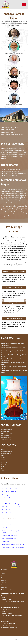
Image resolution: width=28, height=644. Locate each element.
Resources (4, 587)
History (3, 585)
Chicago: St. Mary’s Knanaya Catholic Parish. (13, 347)
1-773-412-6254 (6, 626)
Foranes (3, 576)
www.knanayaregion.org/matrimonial (12, 134)
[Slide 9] (17, 120)
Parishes (3, 578)
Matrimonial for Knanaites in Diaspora (12, 519)
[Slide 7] (14, 120)
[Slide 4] (10, 120)
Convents (3, 583)
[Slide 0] (5, 120)
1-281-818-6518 (6, 616)
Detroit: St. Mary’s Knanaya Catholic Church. (13, 349)
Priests (3, 573)
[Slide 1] (6, 120)
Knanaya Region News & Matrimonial (11, 489)
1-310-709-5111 (6, 602)
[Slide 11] (19, 120)
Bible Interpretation (7, 525)
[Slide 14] (23, 120)
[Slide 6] (13, 120)
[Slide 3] (9, 120)
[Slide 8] (15, 120)
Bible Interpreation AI (7, 522)
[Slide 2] (7, 120)
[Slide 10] (18, 120)
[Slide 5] (11, 120)
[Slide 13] (22, 120)
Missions (3, 580)
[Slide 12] (21, 120)
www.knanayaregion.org (8, 129)
